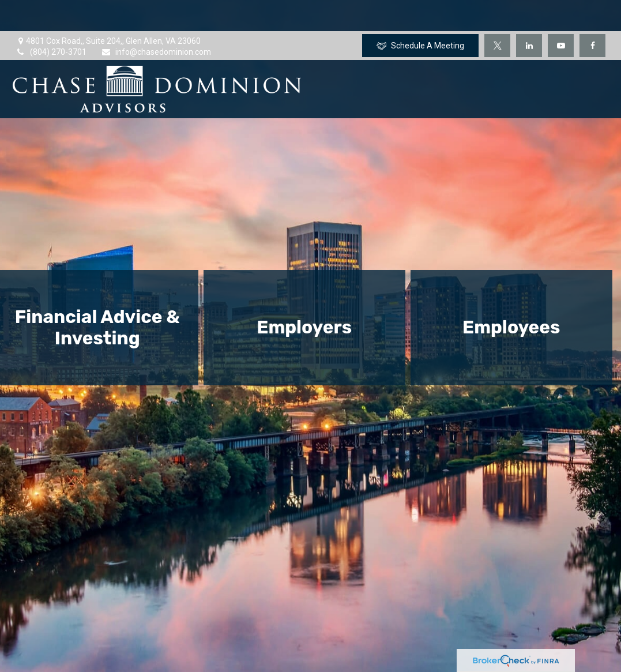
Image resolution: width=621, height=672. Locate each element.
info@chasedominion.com (156, 21)
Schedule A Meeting (420, 15)
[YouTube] (561, 14)
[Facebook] (592, 14)
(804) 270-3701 (51, 21)
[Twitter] (497, 14)
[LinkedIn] (529, 14)
